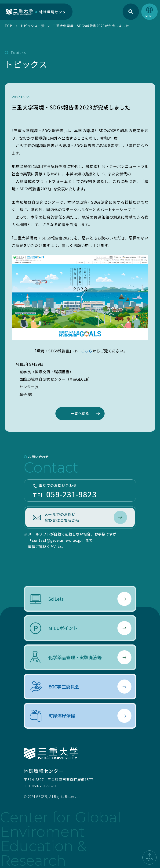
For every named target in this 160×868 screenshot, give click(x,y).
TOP (8, 26)
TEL (80, 491)
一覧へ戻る (80, 413)
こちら (87, 351)
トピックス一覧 (33, 26)
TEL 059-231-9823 (40, 786)
